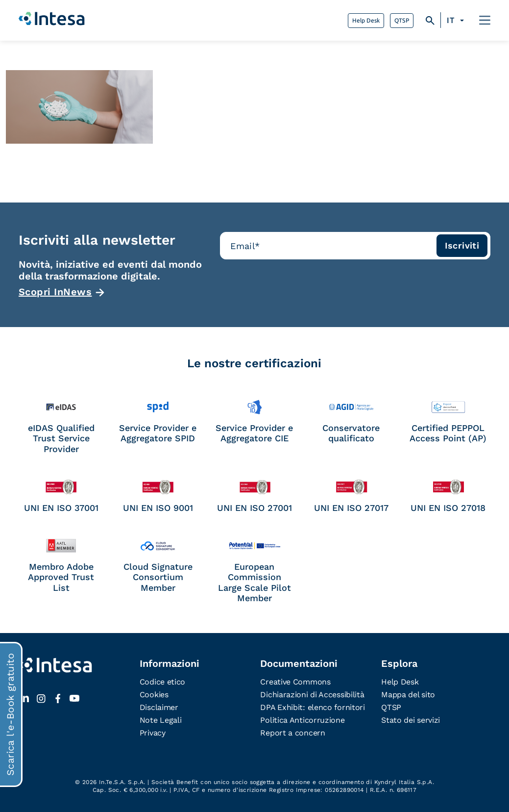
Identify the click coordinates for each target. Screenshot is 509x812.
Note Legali (161, 720)
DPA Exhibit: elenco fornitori (312, 707)
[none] (457, 21)
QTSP (402, 21)
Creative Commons (295, 682)
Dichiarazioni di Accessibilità (312, 695)
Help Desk (366, 21)
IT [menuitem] (450, 20)
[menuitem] (457, 21)
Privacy (153, 733)
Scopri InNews (55, 292)
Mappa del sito (408, 695)
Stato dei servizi (411, 720)
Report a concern (292, 733)
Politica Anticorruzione (302, 720)
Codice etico (162, 682)
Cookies (154, 695)
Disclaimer (159, 707)
